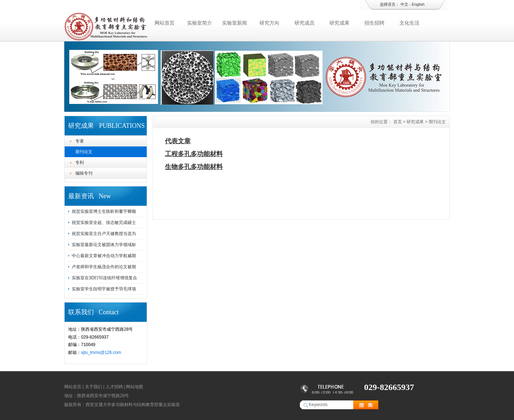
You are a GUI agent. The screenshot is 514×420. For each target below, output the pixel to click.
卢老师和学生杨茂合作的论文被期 (104, 267)
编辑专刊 (84, 173)
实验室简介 (200, 23)
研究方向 (269, 23)
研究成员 (304, 23)
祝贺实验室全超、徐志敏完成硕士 (104, 222)
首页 (398, 122)
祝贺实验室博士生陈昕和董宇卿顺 (104, 211)
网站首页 (165, 23)
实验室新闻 (235, 23)
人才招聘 (114, 387)
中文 (404, 4)
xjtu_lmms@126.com (101, 352)
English (418, 4)
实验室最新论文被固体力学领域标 (104, 245)
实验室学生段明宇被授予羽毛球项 (104, 289)
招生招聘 (374, 23)
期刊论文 (84, 152)
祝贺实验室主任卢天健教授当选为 (104, 234)
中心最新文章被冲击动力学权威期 (104, 256)
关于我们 (94, 387)
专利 (80, 162)
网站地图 (135, 387)
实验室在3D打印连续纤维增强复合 (104, 278)
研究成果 (339, 23)
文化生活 (409, 23)
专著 (80, 141)
